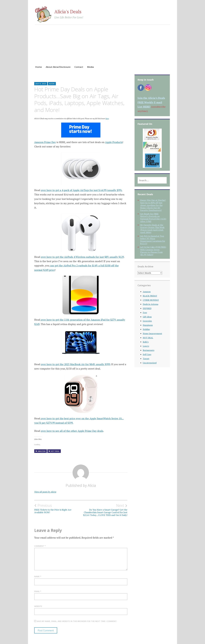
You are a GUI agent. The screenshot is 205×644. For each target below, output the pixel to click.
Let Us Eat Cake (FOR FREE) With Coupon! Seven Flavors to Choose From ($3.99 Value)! (153, 251)
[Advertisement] (103, 47)
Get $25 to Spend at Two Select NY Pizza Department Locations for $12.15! (153, 240)
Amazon (42, 451)
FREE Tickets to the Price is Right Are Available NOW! (58, 508)
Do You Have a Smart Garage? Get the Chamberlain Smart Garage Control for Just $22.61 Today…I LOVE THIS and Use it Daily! (104, 510)
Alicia (52, 84)
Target (146, 359)
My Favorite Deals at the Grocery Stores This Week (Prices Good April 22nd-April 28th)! (152, 229)
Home (39, 67)
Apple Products (114, 142)
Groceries (147, 321)
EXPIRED (147, 308)
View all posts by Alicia (45, 492)
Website (38, 606)
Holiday (146, 329)
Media (90, 67)
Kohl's (146, 342)
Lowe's (146, 346)
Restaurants (149, 350)
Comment (40, 546)
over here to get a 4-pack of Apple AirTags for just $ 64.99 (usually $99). (82, 190)
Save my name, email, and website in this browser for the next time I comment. (77, 621)
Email (38, 591)
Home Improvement (152, 333)
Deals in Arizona (150, 304)
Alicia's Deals (68, 12)
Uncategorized (150, 363)
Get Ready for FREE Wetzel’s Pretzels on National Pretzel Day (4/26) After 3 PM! (153, 218)
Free (145, 313)
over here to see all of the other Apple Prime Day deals (72, 431)
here (107, 119)
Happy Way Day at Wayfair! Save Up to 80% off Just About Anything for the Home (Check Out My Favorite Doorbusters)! (153, 205)
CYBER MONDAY (151, 300)
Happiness (148, 325)
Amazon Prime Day (45, 142)
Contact (79, 67)
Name (38, 576)
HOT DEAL (55, 451)
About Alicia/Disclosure (58, 67)
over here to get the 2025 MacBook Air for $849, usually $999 (75, 364)
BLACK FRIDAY (150, 296)
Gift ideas (147, 317)
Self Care (147, 354)
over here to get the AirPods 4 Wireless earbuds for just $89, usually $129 (82, 257)
